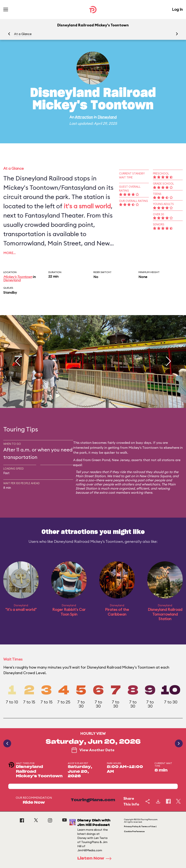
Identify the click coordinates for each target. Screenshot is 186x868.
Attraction (84, 117)
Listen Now (96, 859)
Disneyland (107, 117)
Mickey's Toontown (18, 277)
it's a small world (87, 206)
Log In (177, 9)
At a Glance (23, 34)
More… (10, 253)
